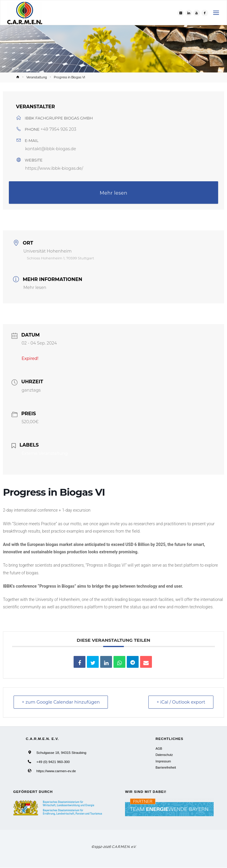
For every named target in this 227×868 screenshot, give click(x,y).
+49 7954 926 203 (58, 129)
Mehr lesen (113, 193)
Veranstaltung (37, 77)
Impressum (163, 761)
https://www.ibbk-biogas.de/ (54, 168)
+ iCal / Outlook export (180, 702)
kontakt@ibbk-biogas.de (51, 149)
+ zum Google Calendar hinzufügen (61, 702)
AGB (159, 749)
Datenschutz (164, 755)
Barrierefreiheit (166, 767)
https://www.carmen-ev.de (56, 771)
